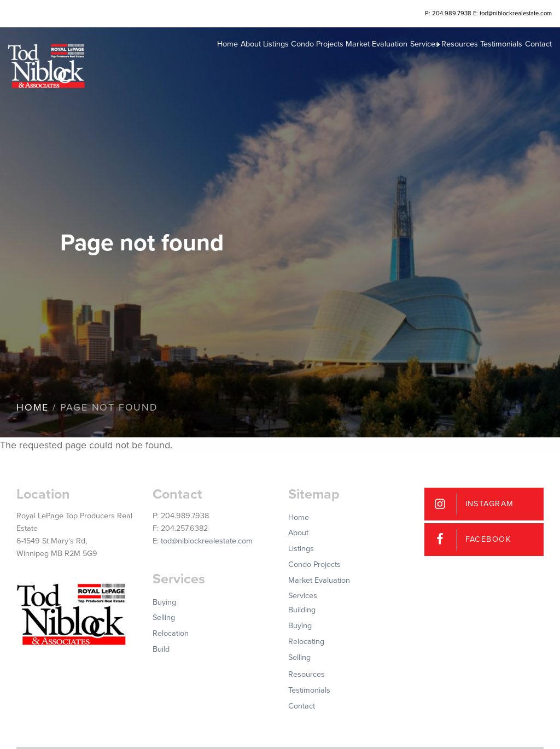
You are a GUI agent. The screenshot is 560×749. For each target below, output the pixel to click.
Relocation (171, 633)
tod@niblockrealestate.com (207, 541)
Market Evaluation (332, 60)
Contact (530, 60)
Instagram (490, 504)
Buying (164, 602)
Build (161, 649)
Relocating (306, 642)
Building (302, 610)
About (182, 60)
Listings (216, 60)
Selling (164, 618)
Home (152, 60)
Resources (436, 60)
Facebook (489, 539)
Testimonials (486, 60)
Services (387, 60)
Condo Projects (265, 60)
